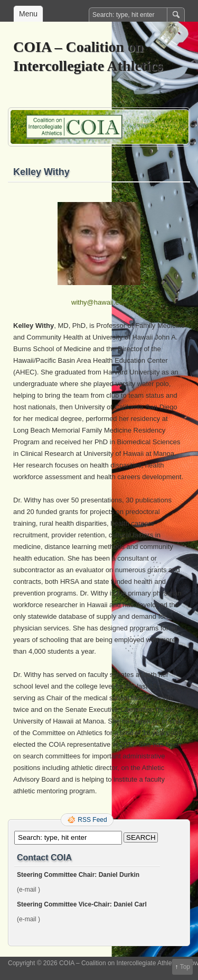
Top (185, 967)
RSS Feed (92, 820)
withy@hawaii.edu (99, 302)
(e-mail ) (29, 890)
